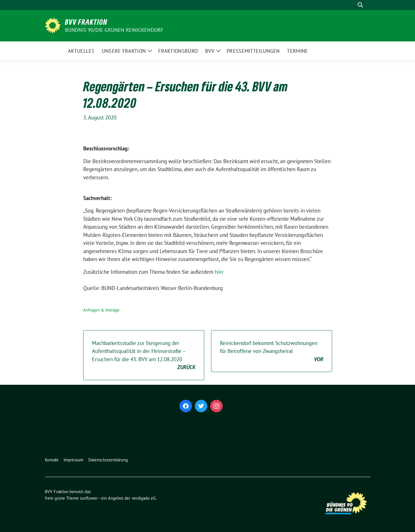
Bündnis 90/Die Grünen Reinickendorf (114, 30)
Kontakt (52, 460)
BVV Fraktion (86, 22)
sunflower (89, 498)
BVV (210, 51)
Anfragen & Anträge (101, 310)
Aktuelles (81, 51)
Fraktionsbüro (178, 51)
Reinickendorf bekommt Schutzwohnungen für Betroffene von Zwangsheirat (272, 352)
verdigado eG (144, 498)
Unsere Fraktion (124, 51)
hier (219, 272)
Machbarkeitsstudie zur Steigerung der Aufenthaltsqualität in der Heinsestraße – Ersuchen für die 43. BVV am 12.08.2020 (144, 356)
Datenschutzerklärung (108, 460)
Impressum (73, 460)
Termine (297, 51)
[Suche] (352, 5)
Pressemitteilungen (253, 51)
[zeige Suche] (360, 5)
